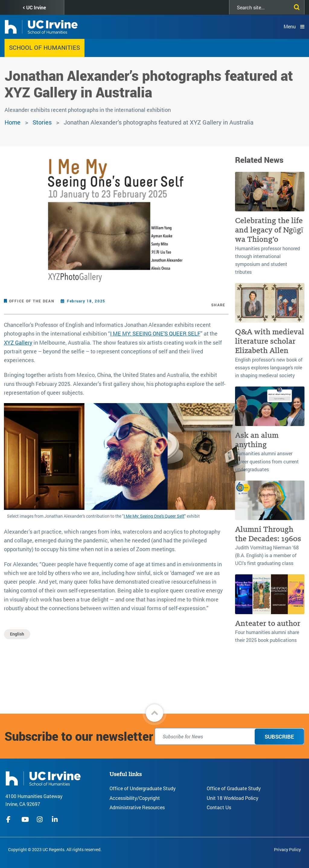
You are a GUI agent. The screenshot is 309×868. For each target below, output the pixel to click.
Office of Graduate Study (234, 788)
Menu (290, 26)
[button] (154, 713)
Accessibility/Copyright (135, 798)
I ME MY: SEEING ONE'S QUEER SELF (155, 333)
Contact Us (219, 807)
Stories (42, 122)
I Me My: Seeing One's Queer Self (154, 516)
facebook (10, 819)
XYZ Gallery (18, 342)
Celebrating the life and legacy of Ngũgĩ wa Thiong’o (269, 230)
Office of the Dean (32, 301)
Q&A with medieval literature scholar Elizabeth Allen (270, 341)
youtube (25, 819)
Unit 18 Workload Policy (233, 798)
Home (13, 122)
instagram (40, 819)
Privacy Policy (287, 849)
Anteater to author (268, 623)
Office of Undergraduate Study (143, 788)
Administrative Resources (137, 807)
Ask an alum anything (257, 440)
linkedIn (56, 819)
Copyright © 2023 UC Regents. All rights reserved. (55, 849)
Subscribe (279, 737)
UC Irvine (36, 7)
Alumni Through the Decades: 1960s (268, 534)
